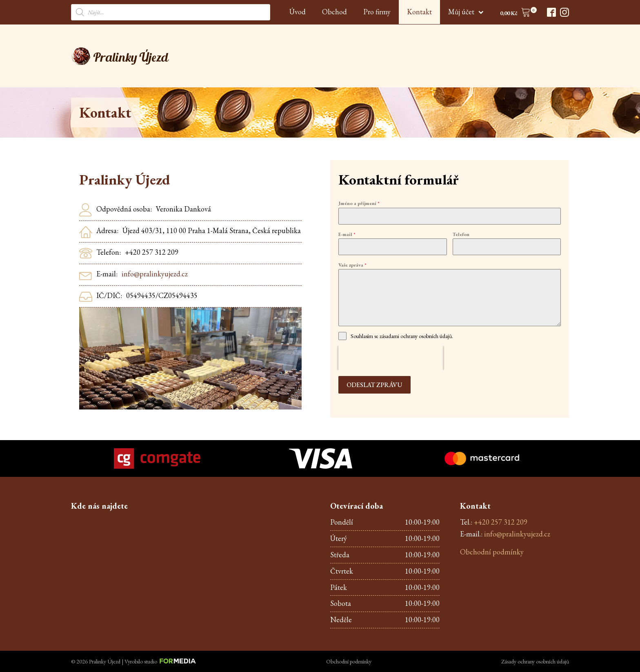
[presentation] (391, 358)
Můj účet (466, 12)
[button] (515, 14)
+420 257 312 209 (501, 522)
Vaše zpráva (352, 265)
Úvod (298, 12)
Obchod (334, 12)
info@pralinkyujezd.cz (155, 274)
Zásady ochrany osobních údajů (535, 661)
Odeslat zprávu (374, 385)
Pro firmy (377, 12)
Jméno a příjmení (359, 203)
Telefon (461, 234)
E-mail (347, 234)
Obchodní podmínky (492, 552)
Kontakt (419, 12)
